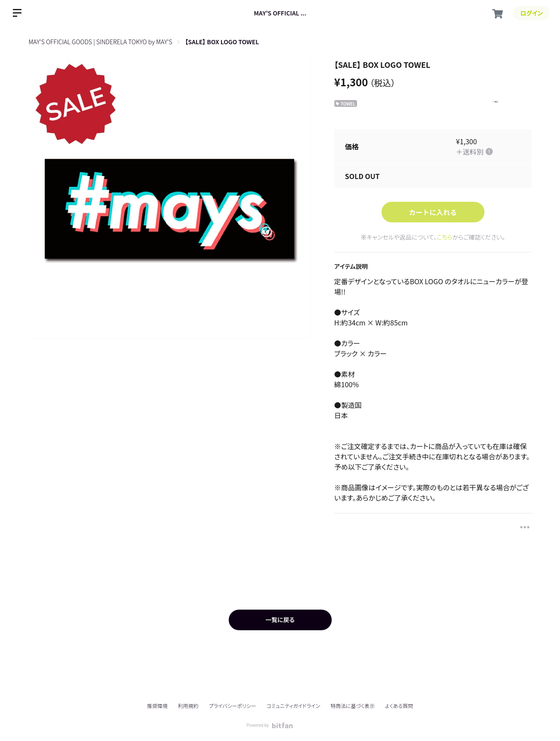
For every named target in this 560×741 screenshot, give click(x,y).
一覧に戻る (280, 620)
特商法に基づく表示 (353, 706)
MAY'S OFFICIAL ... (280, 13)
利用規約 (188, 706)
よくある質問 (399, 706)
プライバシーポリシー (233, 706)
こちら (445, 237)
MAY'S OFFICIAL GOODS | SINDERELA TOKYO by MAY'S (101, 42)
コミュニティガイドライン (293, 706)
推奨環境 (157, 706)
